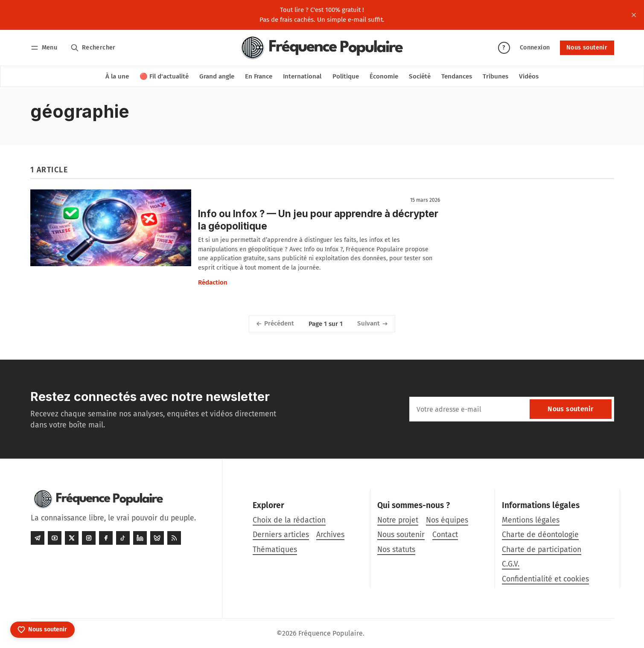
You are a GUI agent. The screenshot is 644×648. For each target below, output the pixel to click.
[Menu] (45, 48)
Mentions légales (531, 520)
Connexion (535, 48)
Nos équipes (447, 520)
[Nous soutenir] (42, 630)
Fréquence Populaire (331, 633)
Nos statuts (396, 550)
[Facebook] (106, 538)
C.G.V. (511, 564)
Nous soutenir (587, 48)
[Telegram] (38, 538)
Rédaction (213, 282)
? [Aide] (504, 48)
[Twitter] (72, 538)
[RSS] (174, 538)
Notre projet (398, 520)
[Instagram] (89, 538)
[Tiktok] (123, 538)
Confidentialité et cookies (545, 579)
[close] (634, 15)
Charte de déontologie (540, 535)
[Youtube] (55, 538)
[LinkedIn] (140, 538)
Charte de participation (542, 550)
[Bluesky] (157, 538)
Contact (445, 535)
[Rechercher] (93, 48)
